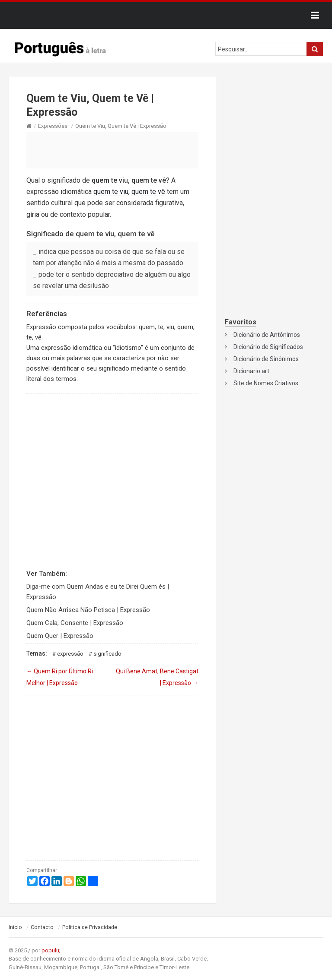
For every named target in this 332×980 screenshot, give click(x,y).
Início (15, 927)
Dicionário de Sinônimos (266, 359)
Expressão (70, 654)
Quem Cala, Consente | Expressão (75, 623)
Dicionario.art (251, 371)
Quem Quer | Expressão (60, 636)
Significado (107, 654)
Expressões (53, 126)
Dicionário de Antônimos (267, 335)
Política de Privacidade (90, 927)
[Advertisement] (112, 150)
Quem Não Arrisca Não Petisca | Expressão (88, 610)
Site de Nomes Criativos (266, 383)
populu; (51, 950)
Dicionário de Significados (268, 347)
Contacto (42, 927)
